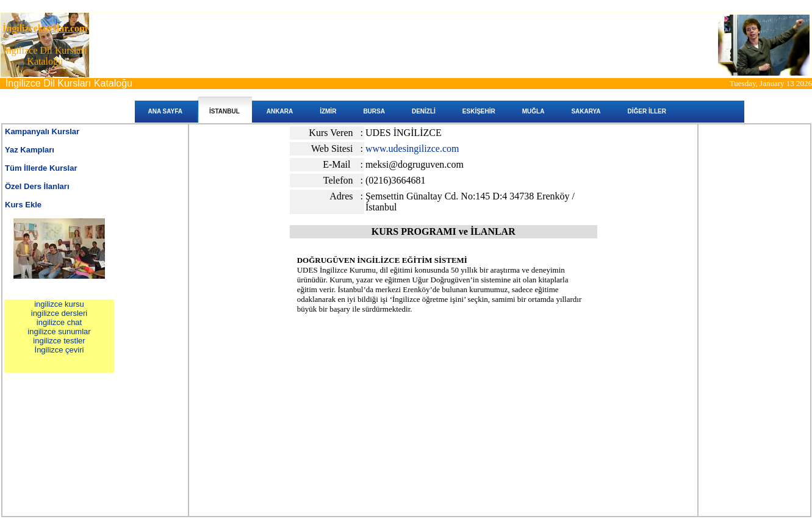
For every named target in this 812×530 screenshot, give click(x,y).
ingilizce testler (59, 341)
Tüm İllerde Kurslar (41, 168)
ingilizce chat (59, 322)
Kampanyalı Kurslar (42, 131)
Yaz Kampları (30, 150)
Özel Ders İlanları (37, 186)
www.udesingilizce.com (412, 149)
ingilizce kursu (59, 304)
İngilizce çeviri (59, 350)
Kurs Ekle (23, 205)
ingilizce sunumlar (59, 331)
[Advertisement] (444, 366)
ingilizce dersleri (59, 313)
